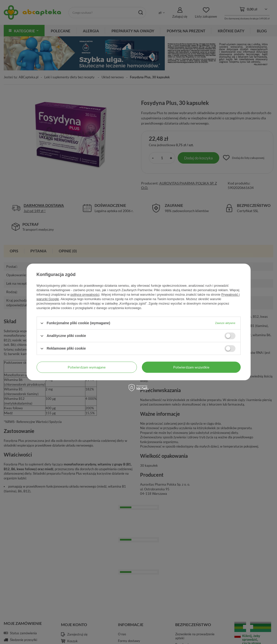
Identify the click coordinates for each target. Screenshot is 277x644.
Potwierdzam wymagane (87, 367)
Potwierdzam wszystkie (191, 367)
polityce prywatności (85, 295)
